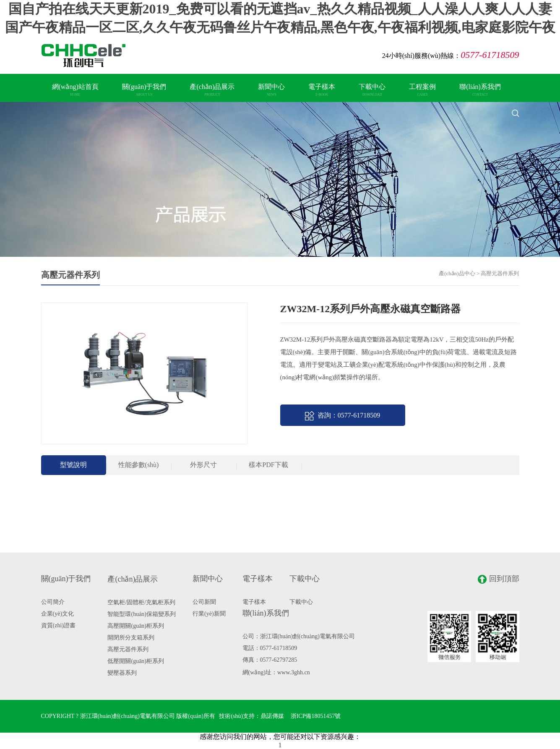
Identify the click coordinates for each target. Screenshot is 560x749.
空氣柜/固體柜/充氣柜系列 (141, 602)
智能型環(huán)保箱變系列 (142, 614)
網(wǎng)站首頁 (75, 90)
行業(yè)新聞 (209, 614)
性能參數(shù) (139, 465)
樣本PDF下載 (268, 465)
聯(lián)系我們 (480, 90)
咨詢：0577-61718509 (343, 416)
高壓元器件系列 (128, 649)
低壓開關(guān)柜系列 (136, 661)
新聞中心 (271, 90)
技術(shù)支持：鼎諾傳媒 (251, 716)
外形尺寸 (203, 465)
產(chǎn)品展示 (212, 90)
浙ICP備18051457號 (316, 716)
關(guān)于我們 (144, 90)
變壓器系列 (122, 673)
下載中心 (372, 90)
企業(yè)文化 (58, 614)
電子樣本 (322, 90)
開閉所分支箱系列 (131, 638)
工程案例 (422, 90)
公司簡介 (53, 602)
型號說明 (73, 465)
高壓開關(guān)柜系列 (136, 626)
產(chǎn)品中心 (457, 273)
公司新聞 (204, 602)
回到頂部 (499, 579)
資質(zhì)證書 (58, 625)
